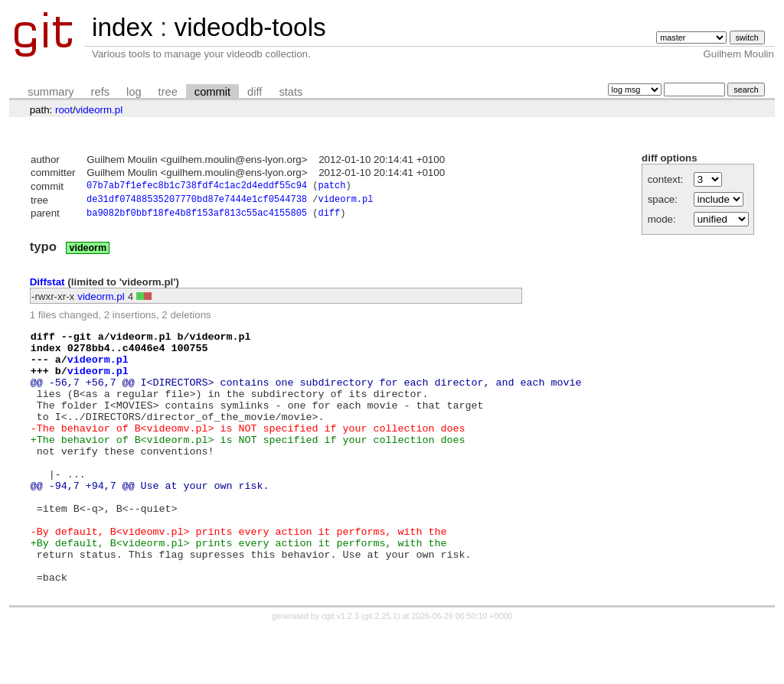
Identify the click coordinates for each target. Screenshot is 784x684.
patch (332, 187)
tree (168, 92)
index (122, 27)
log (134, 92)
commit (212, 92)
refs (100, 92)
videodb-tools (250, 27)
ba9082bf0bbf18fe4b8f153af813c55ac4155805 (197, 217)
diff (255, 92)
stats (291, 92)
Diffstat (47, 286)
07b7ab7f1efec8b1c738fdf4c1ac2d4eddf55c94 (197, 187)
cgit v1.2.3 (340, 670)
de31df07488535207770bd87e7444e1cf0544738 (197, 202)
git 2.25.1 (381, 670)
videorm (88, 252)
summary (51, 92)
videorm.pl (99, 110)
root (64, 110)
